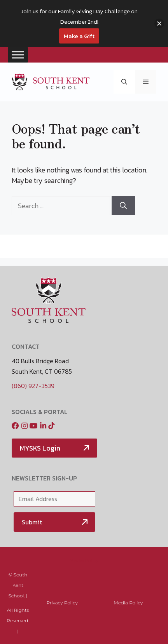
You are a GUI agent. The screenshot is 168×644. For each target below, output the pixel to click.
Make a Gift (79, 36)
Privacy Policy (62, 603)
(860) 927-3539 (33, 386)
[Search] (123, 206)
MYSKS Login (40, 448)
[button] (124, 82)
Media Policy (84, 560)
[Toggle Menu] (18, 55)
